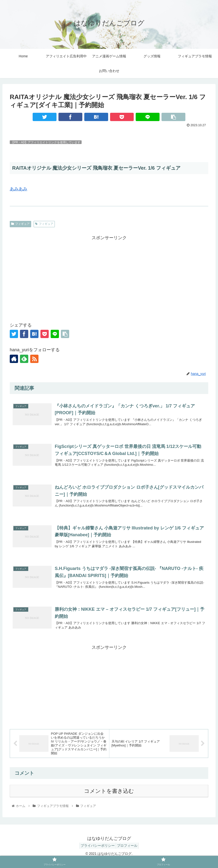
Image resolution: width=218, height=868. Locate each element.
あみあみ (19, 189)
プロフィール (129, 853)
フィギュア (20, 224)
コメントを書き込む (109, 799)
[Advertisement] (109, 276)
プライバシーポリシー (96, 853)
